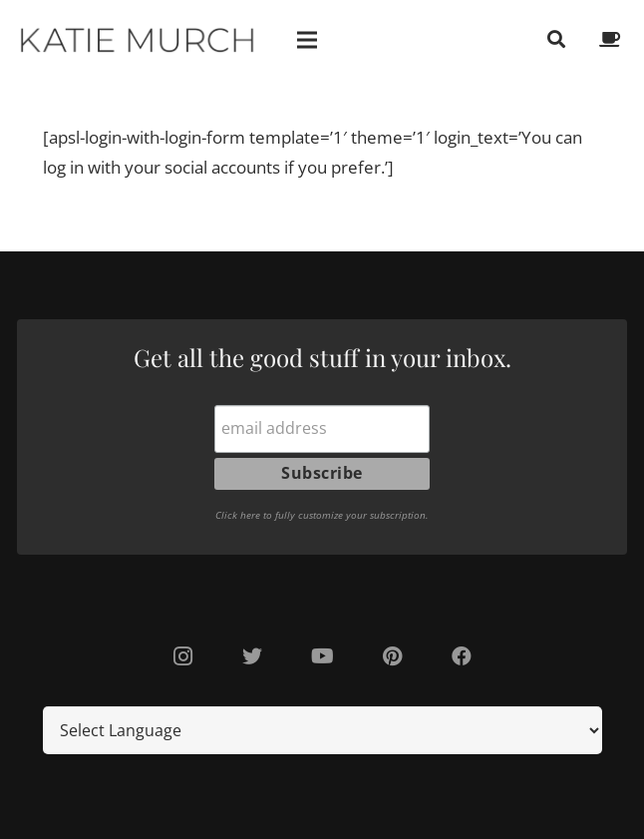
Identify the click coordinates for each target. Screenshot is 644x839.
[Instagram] (182, 656)
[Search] (556, 40)
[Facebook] (462, 656)
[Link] (139, 40)
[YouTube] (322, 656)
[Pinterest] (392, 656)
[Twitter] (252, 656)
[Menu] (308, 40)
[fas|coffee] (613, 39)
